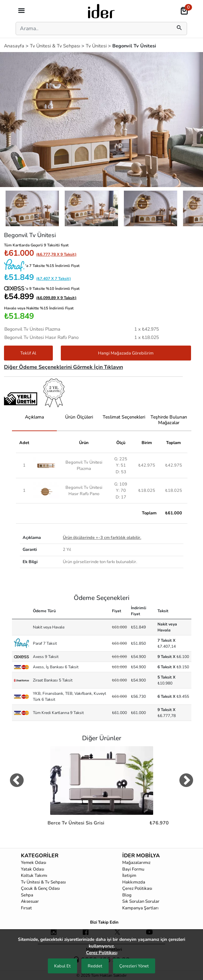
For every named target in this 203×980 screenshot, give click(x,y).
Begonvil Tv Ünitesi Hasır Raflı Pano (84, 491)
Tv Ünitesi (97, 46)
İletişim (129, 876)
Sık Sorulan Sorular (141, 901)
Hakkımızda (134, 882)
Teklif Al (28, 353)
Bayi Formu (133, 869)
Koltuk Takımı (34, 876)
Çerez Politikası (137, 888)
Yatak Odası (33, 869)
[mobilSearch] (179, 29)
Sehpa (27, 895)
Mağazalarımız (136, 863)
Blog (127, 895)
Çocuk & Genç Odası (40, 888)
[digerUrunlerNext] (186, 782)
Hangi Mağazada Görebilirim (126, 353)
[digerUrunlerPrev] (17, 782)
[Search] (93, 29)
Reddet (95, 966)
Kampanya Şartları (140, 908)
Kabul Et (62, 966)
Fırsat (26, 908)
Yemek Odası (34, 863)
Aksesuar (30, 901)
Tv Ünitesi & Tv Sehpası (56, 46)
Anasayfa (15, 46)
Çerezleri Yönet (134, 966)
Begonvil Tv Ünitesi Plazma (84, 465)
